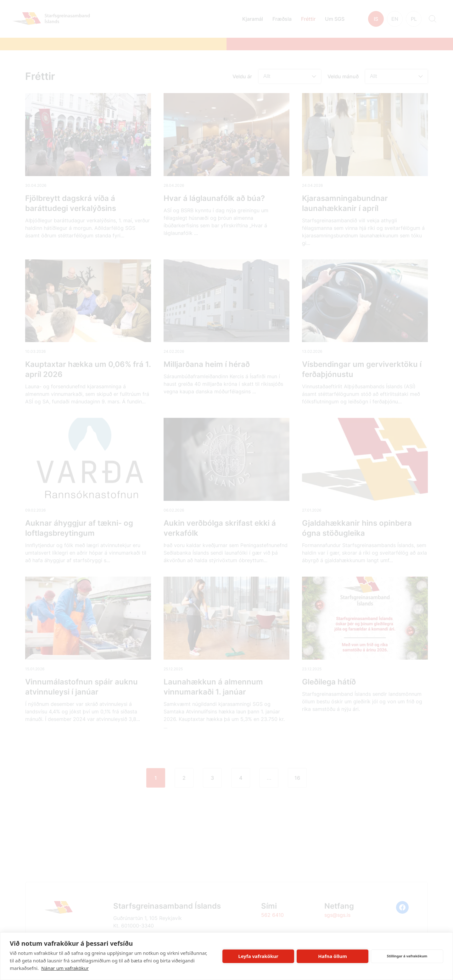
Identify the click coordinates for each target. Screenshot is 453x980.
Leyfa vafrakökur (258, 956)
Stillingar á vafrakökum (407, 956)
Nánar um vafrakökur (65, 968)
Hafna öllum (333, 956)
